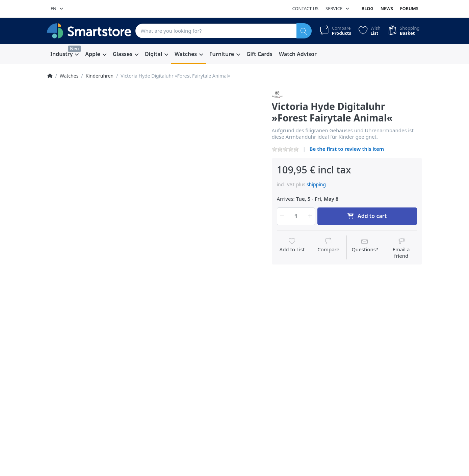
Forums (409, 8)
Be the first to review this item (347, 149)
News (387, 8)
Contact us (305, 8)
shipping (316, 184)
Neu (74, 49)
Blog (368, 8)
